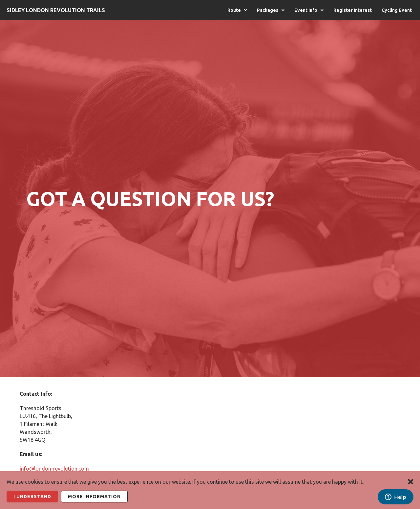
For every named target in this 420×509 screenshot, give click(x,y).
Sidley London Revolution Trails (56, 10)
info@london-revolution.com (54, 469)
